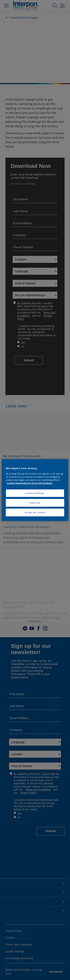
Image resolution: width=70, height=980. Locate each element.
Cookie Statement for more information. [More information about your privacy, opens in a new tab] (30, 483)
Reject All (35, 503)
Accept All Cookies (35, 512)
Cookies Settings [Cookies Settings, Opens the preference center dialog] (35, 493)
